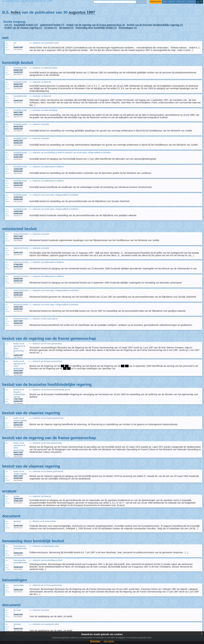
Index (16, 12)
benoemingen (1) (128, 28)
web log (181, 2)
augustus (77, 12)
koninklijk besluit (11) (26, 25)
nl (198, 2)
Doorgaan (95, 641)
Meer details (109, 641)
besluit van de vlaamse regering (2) (23, 28)
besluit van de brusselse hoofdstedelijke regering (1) (155, 25)
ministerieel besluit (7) (52, 25)
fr (201, 2)
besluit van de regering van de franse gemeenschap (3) (96, 25)
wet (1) (8, 25)
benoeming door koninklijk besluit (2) (96, 28)
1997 (91, 12)
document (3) (66, 28)
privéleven (156, 2)
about (172, 2)
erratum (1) (51, 28)
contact (191, 2)
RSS (165, 2)
